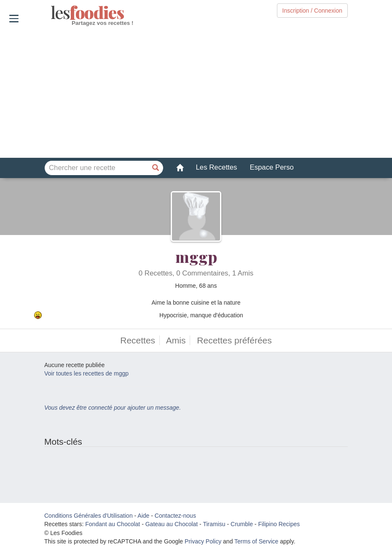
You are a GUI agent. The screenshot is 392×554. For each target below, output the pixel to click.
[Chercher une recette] (156, 168)
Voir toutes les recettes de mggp (86, 373)
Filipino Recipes (279, 524)
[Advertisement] (196, 92)
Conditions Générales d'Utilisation (89, 516)
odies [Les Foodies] (52, 13)
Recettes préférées (234, 340)
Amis (176, 340)
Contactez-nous (175, 516)
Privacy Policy (203, 541)
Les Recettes (217, 167)
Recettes (138, 340)
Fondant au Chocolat (113, 524)
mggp (196, 257)
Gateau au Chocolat (172, 524)
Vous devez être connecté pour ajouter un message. (113, 408)
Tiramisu (214, 524)
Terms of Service (256, 541)
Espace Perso (271, 167)
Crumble (242, 524)
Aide (143, 516)
